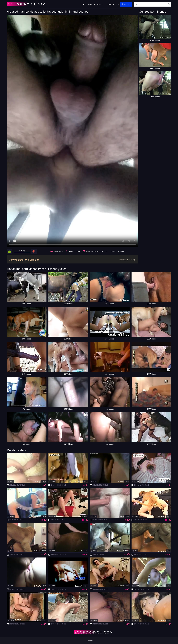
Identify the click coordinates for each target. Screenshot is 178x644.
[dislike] (34, 251)
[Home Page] (22, 4)
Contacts (90, 641)
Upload (126, 4)
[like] (10, 251)
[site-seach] (169, 4)
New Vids (88, 4)
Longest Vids (112, 4)
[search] (153, 4)
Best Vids (99, 4)
